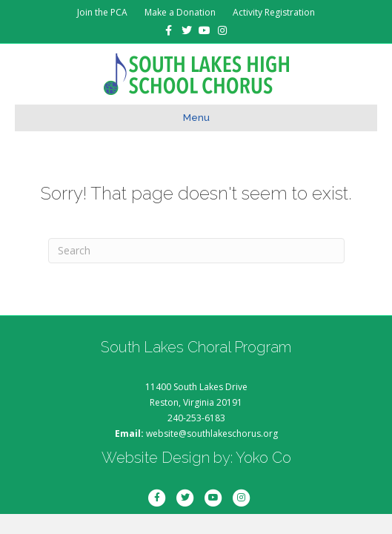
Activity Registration (274, 12)
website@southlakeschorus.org (212, 434)
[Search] (196, 251)
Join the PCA (102, 12)
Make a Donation (180, 12)
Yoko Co (263, 458)
